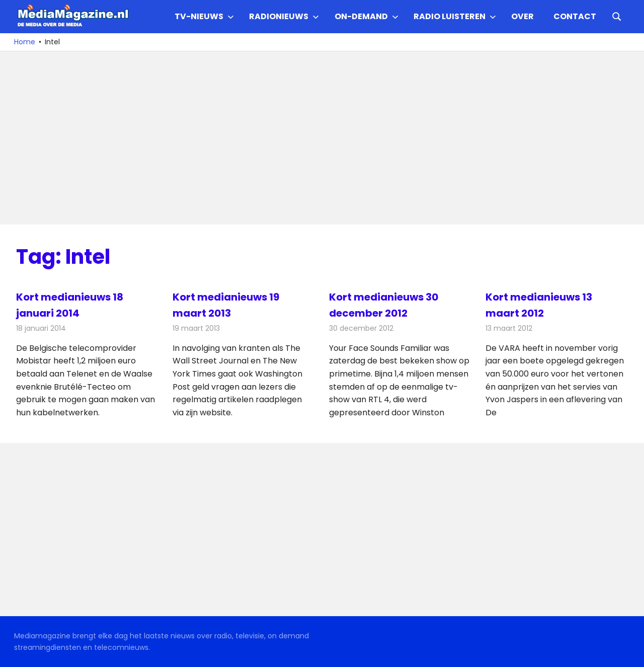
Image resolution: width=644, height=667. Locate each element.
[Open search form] (617, 16)
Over (522, 16)
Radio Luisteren (455, 16)
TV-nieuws (204, 16)
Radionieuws (284, 16)
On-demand (367, 16)
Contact (575, 16)
